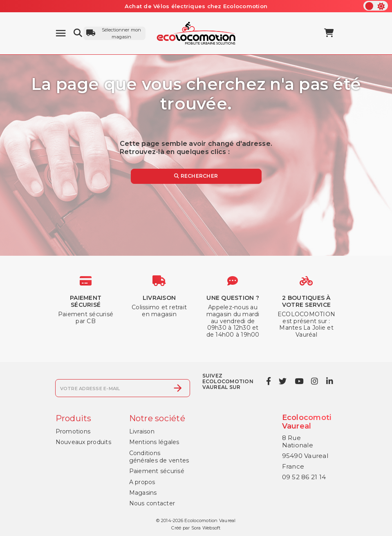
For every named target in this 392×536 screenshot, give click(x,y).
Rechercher (196, 176)
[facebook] (268, 381)
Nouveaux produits (83, 442)
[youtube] (299, 381)
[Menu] (61, 33)
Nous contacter (152, 503)
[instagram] (315, 381)
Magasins (143, 493)
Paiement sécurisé (157, 471)
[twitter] (283, 381)
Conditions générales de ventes (159, 457)
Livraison (142, 431)
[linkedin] (329, 381)
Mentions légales (154, 442)
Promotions (73, 431)
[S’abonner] (178, 388)
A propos (142, 482)
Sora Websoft (206, 528)
